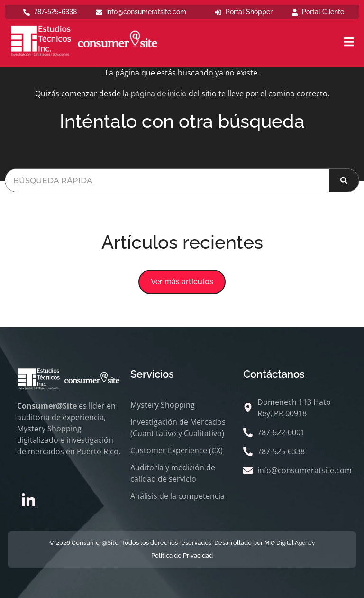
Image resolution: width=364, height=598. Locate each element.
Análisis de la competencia (177, 496)
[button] (182, 282)
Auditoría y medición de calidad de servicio (173, 473)
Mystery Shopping (163, 405)
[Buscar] (344, 180)
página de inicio (159, 94)
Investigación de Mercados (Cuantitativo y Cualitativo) (178, 428)
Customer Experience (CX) (177, 450)
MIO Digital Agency (290, 543)
